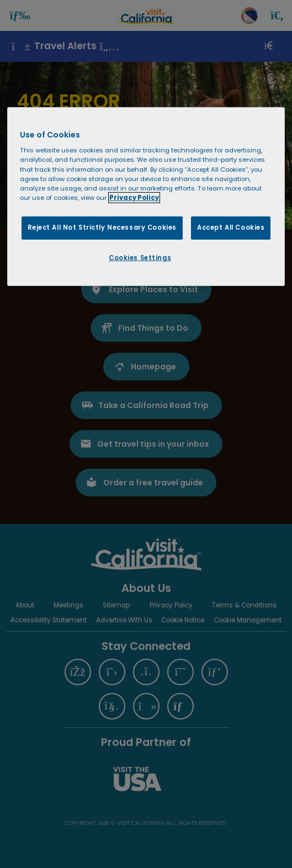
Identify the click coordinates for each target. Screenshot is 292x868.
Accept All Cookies (231, 227)
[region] (146, 197)
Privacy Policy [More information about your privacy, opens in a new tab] (134, 198)
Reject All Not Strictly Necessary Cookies (102, 227)
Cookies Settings (140, 258)
